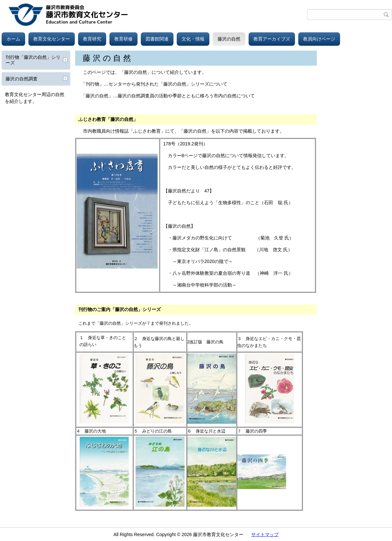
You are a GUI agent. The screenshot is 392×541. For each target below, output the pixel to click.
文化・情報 (193, 39)
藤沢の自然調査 (22, 79)
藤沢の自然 (229, 39)
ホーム (13, 39)
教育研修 (123, 39)
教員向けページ (319, 39)
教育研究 (92, 39)
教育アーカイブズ (272, 39)
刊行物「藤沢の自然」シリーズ (33, 60)
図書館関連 (157, 39)
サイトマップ (265, 534)
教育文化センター (52, 39)
